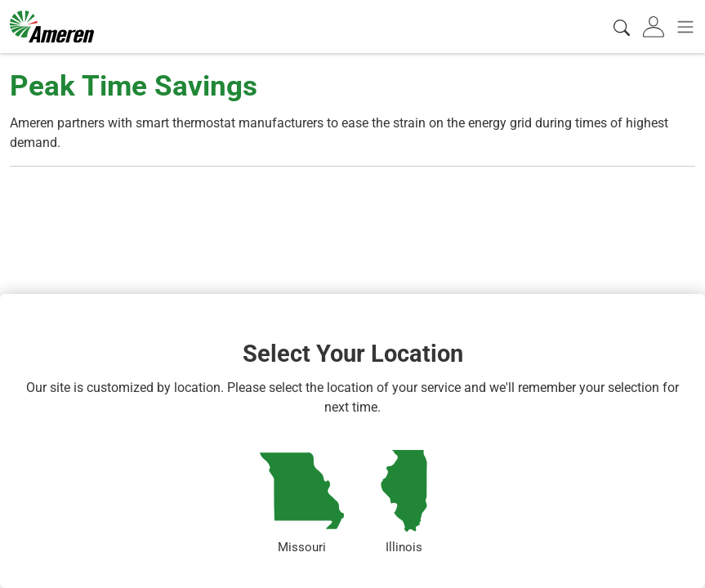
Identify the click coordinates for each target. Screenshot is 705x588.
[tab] (655, 27)
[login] (655, 27)
